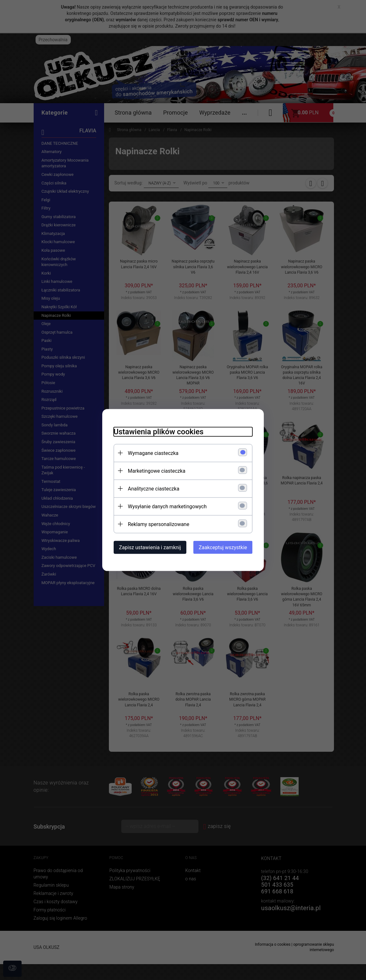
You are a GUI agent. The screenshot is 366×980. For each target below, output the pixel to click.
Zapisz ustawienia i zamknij (146, 547)
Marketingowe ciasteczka (153, 470)
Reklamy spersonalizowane (155, 524)
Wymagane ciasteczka (150, 453)
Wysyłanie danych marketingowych (164, 506)
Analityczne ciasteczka (150, 488)
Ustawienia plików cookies (155, 431)
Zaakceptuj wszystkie (226, 547)
